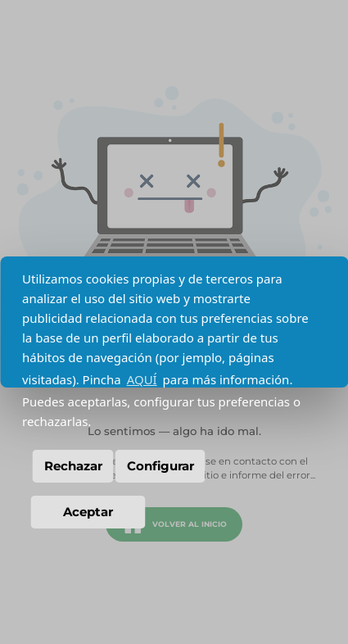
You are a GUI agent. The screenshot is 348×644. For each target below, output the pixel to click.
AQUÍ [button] (142, 379)
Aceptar (88, 512)
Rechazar (73, 466)
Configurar (160, 466)
